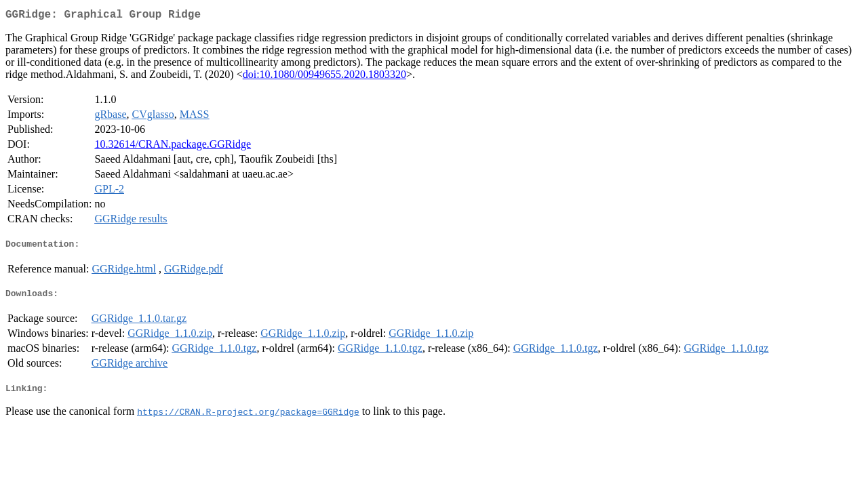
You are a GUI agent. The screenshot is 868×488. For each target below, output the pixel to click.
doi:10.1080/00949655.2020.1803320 (324, 77)
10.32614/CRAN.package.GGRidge (173, 147)
